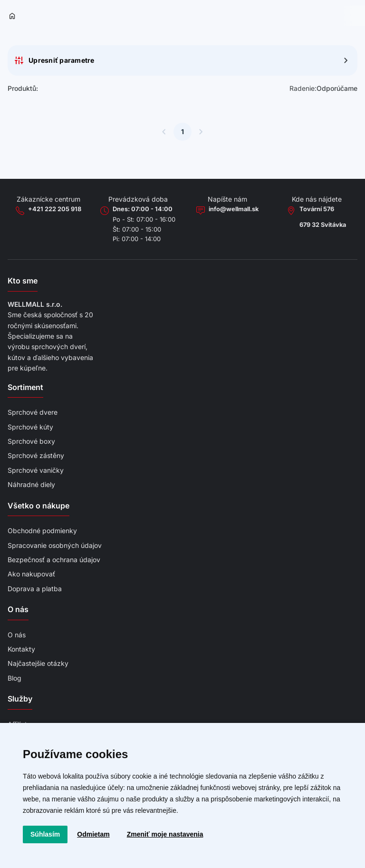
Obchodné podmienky (42, 531)
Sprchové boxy (31, 441)
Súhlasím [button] (45, 834)
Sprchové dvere (33, 412)
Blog (14, 678)
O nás (17, 635)
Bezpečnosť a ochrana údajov (54, 560)
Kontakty (21, 649)
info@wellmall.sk (234, 209)
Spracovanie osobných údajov (55, 545)
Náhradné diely (31, 484)
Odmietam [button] (93, 834)
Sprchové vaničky (36, 470)
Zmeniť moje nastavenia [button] (165, 834)
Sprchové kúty (30, 427)
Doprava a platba (35, 589)
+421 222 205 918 (55, 209)
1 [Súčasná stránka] (182, 132)
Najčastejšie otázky (38, 663)
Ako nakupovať (31, 574)
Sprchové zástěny (36, 455)
